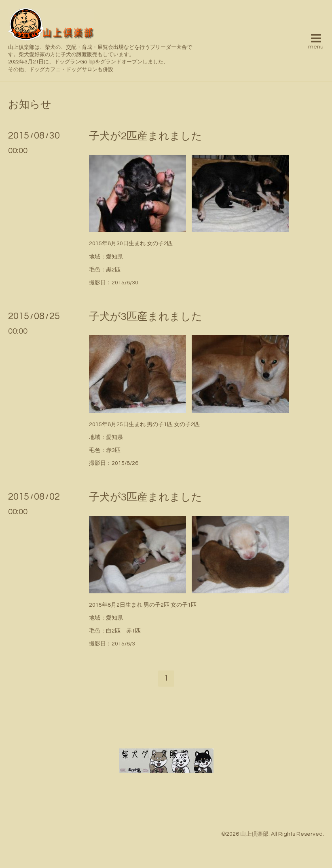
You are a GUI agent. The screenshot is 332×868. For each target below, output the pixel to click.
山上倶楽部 (254, 834)
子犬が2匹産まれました (146, 136)
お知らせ (30, 105)
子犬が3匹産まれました (146, 317)
